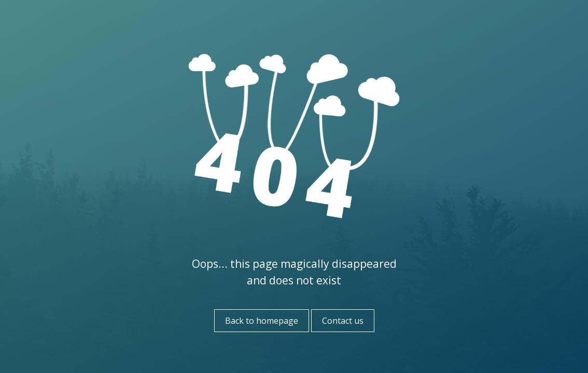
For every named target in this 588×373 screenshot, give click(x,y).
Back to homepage (262, 321)
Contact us (343, 321)
